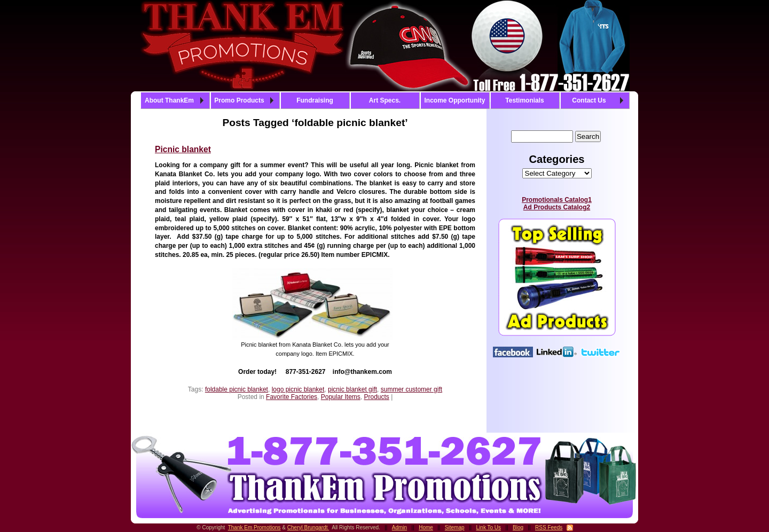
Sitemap (455, 527)
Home (426, 527)
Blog (518, 527)
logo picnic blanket (298, 389)
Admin (399, 527)
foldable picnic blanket (237, 389)
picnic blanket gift (352, 389)
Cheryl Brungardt (308, 527)
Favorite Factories (292, 397)
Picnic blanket (183, 149)
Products (376, 397)
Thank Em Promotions (254, 527)
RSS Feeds (549, 527)
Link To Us (489, 527)
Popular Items (341, 397)
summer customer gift (411, 389)
